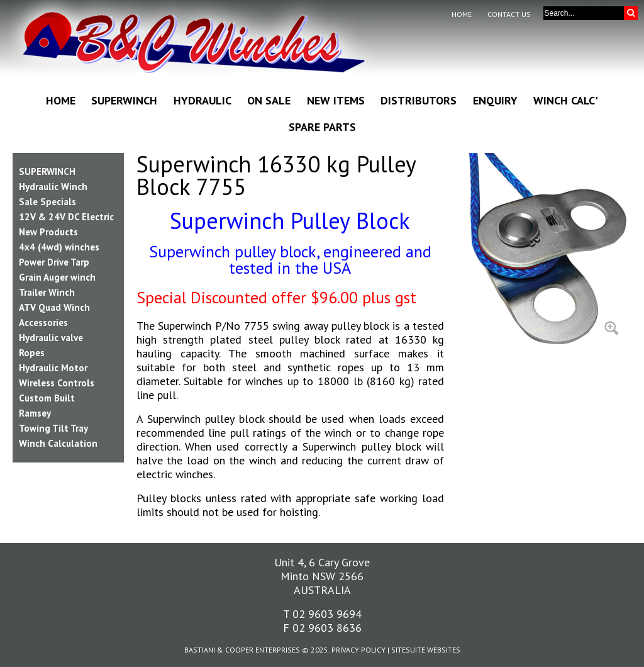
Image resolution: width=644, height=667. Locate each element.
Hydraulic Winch (53, 187)
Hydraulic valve (51, 338)
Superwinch (124, 100)
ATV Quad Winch (54, 307)
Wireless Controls (57, 383)
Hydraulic (203, 100)
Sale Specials (47, 202)
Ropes (32, 353)
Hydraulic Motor (53, 368)
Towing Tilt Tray (53, 428)
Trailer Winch (47, 292)
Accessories (43, 322)
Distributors (419, 100)
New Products (48, 232)
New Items (336, 100)
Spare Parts (322, 127)
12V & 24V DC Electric (66, 217)
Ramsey (35, 413)
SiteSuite (408, 650)
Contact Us (509, 14)
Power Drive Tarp (54, 262)
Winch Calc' (566, 100)
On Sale (269, 100)
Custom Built (47, 398)
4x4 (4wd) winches (59, 247)
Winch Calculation (58, 443)
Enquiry (495, 100)
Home (462, 14)
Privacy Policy (358, 650)
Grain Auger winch (57, 277)
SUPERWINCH (47, 171)
